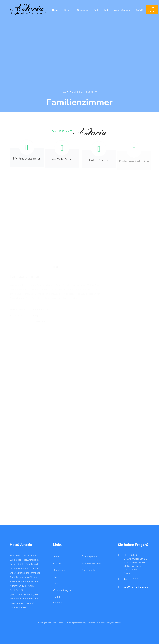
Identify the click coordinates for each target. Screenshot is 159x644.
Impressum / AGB (91, 563)
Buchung (58, 603)
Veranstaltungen (122, 10)
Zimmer (68, 10)
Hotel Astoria (131, 555)
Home (55, 10)
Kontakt (139, 10)
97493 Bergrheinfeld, (135, 562)
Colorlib (117, 623)
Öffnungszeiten (90, 557)
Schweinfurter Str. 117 (136, 559)
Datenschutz (89, 570)
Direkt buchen (152, 9)
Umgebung (83, 10)
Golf (106, 10)
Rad (96, 10)
